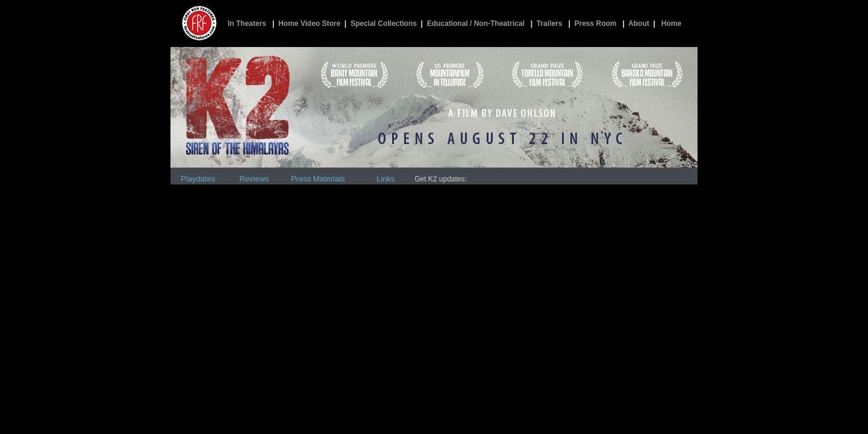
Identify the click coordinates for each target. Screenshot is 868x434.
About (639, 24)
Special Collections (384, 24)
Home (671, 24)
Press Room (595, 24)
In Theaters (247, 24)
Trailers (550, 24)
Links (386, 179)
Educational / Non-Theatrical (476, 24)
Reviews (254, 179)
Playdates (198, 179)
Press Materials (318, 179)
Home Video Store (309, 24)
